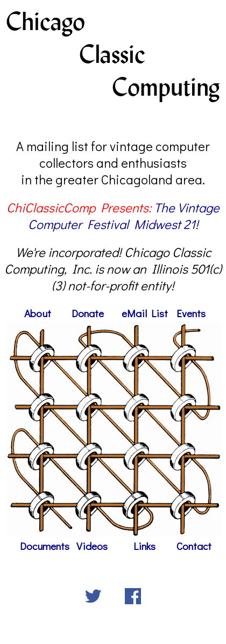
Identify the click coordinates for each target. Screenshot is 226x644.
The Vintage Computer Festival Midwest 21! (124, 216)
